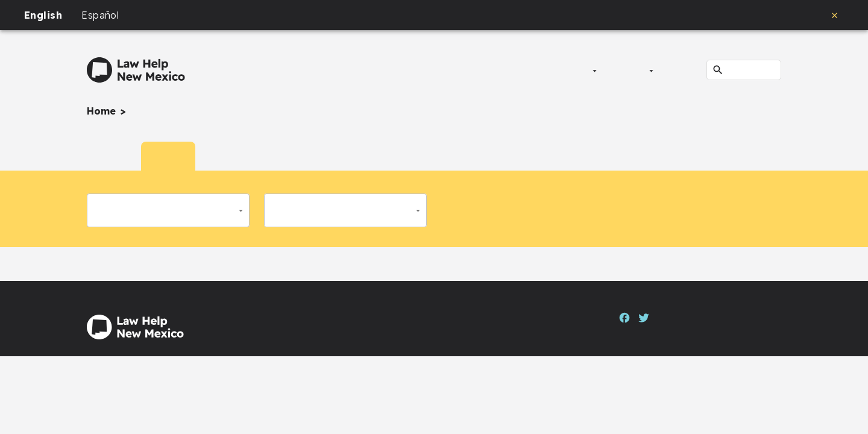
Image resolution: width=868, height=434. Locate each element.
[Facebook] (624, 317)
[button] (168, 210)
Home (101, 111)
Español (100, 15)
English (43, 15)
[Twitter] (644, 317)
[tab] (114, 156)
